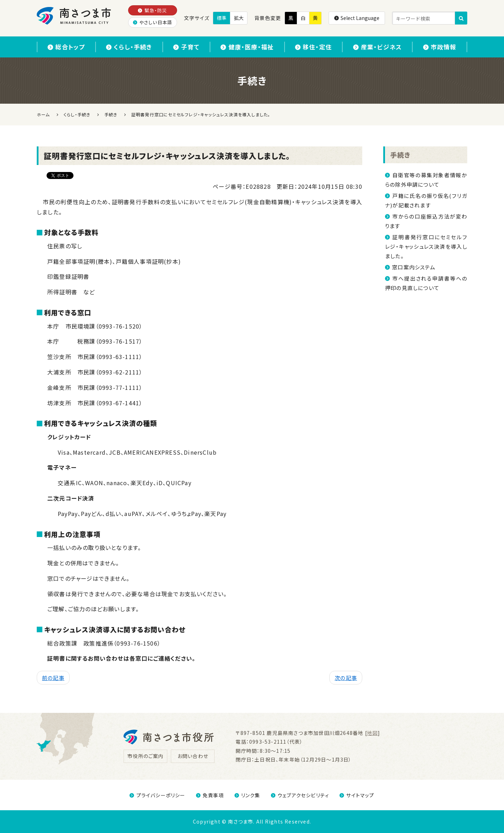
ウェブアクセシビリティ (300, 795)
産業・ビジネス (378, 47)
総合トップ (66, 47)
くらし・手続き (129, 47)
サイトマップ (357, 795)
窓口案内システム (414, 267)
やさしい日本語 (153, 22)
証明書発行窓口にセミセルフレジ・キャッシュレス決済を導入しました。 (426, 246)
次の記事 (346, 678)
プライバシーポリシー (157, 795)
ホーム (43, 114)
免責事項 (210, 795)
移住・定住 (313, 47)
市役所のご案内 (145, 756)
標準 (222, 18)
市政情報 (440, 47)
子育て (186, 47)
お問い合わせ (193, 756)
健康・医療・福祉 (247, 47)
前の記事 (53, 678)
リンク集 (247, 795)
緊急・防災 (152, 10)
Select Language (357, 18)
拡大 (239, 18)
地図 (372, 733)
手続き (400, 155)
